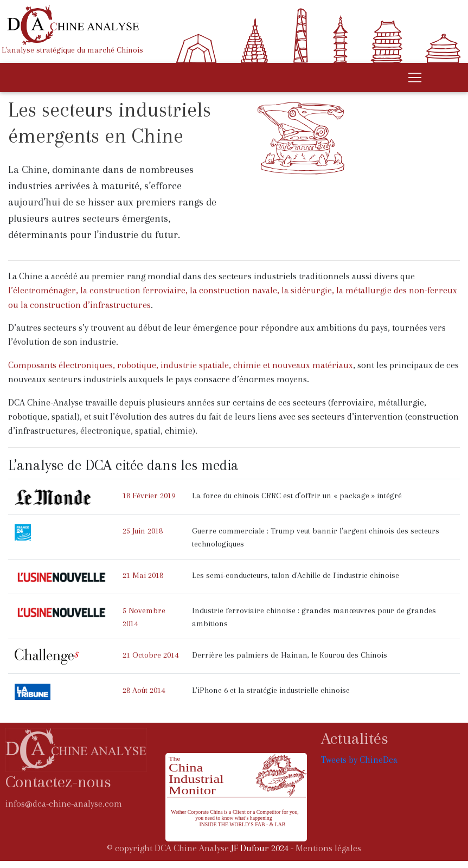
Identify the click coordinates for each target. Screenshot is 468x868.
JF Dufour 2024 (260, 848)
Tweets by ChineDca (359, 760)
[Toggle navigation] (415, 78)
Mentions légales (328, 848)
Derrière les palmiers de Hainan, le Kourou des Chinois (290, 655)
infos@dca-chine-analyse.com (64, 804)
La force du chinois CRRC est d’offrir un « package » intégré (297, 496)
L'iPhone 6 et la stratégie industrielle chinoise (271, 690)
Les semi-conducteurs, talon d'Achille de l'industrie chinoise (296, 575)
